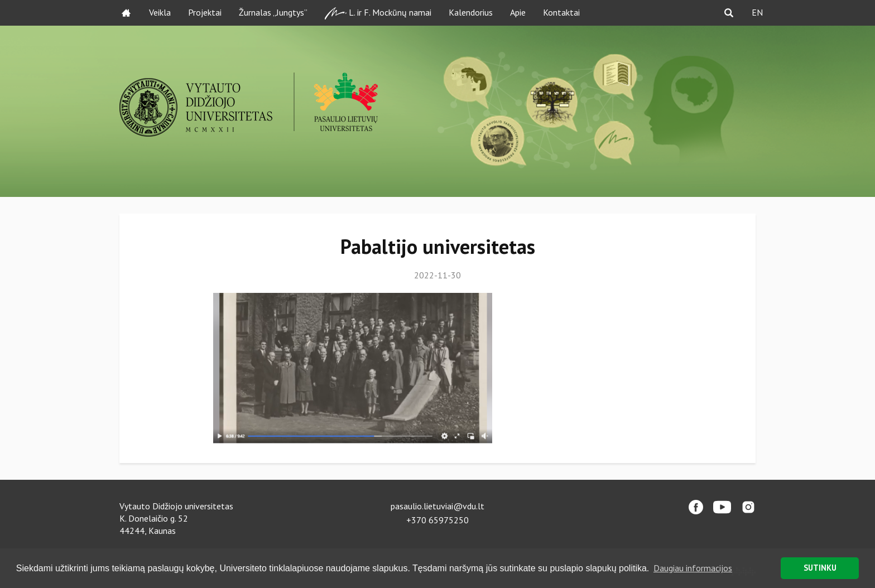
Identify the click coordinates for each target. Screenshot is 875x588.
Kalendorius (471, 12)
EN (757, 12)
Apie (518, 12)
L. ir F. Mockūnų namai (378, 13)
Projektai (205, 12)
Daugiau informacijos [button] (693, 568)
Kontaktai (561, 12)
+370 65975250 (437, 520)
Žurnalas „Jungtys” (273, 12)
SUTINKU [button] (820, 568)
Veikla (160, 12)
